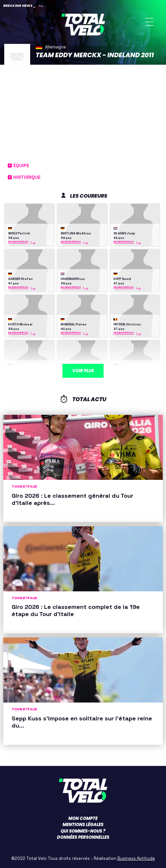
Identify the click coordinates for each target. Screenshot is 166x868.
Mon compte (83, 818)
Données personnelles (83, 837)
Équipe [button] (18, 165)
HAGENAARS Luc (73, 279)
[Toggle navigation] (149, 22)
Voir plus (83, 371)
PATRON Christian (127, 324)
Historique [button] (24, 177)
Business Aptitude (136, 858)
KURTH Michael (20, 324)
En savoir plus (18, 242)
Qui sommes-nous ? (83, 831)
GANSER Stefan (20, 279)
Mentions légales (83, 825)
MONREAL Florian (74, 324)
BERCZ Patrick (19, 233)
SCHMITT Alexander (24, 370)
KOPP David (122, 279)
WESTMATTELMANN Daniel (134, 370)
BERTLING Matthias (76, 233)
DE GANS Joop (124, 233)
